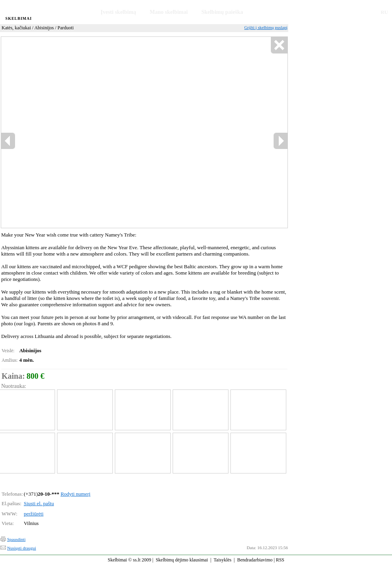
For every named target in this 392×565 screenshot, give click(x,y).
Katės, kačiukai (16, 28)
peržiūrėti (34, 514)
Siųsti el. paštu (39, 503)
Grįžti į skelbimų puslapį (266, 27)
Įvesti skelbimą (118, 12)
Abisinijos (44, 28)
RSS (280, 560)
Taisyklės (222, 560)
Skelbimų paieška (222, 12)
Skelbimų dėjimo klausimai (182, 560)
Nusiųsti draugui (22, 548)
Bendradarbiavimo (255, 560)
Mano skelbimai (169, 12)
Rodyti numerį (75, 494)
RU (384, 12)
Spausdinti (16, 539)
